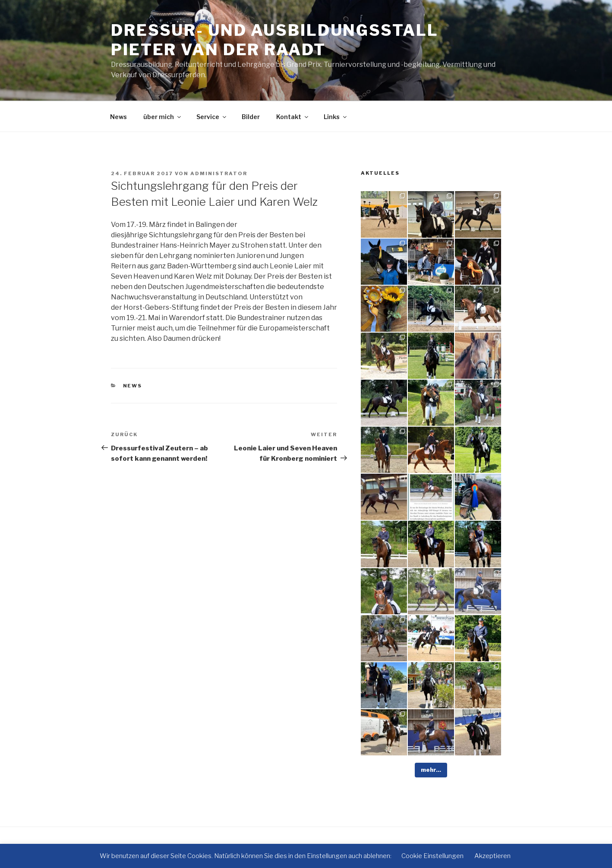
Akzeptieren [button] (492, 856)
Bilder (251, 117)
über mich (163, 117)
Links (336, 117)
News (118, 117)
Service (212, 117)
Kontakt (293, 117)
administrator (219, 173)
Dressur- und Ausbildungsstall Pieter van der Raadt (275, 40)
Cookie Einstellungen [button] (432, 856)
